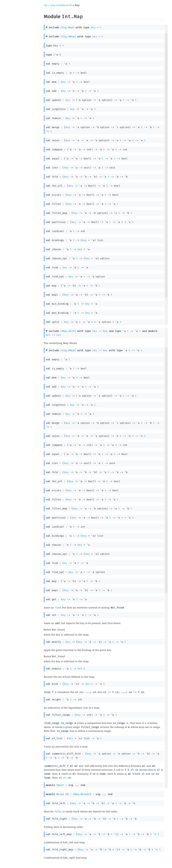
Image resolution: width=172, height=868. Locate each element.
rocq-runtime (58, 5)
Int (70, 5)
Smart (60, 785)
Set (48, 335)
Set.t (81, 669)
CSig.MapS (67, 27)
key (93, 27)
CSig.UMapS (68, 36)
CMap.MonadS (81, 794)
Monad (60, 794)
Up (46, 5)
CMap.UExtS (68, 331)
